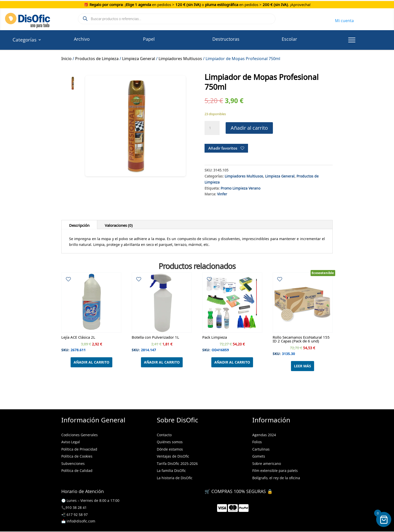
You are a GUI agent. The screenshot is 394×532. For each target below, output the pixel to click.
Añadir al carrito (249, 128)
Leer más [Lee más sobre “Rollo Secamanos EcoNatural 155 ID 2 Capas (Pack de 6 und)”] (303, 366)
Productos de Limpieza (97, 58)
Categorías (24, 40)
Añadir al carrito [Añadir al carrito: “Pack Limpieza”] (232, 362)
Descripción (79, 225)
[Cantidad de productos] (212, 128)
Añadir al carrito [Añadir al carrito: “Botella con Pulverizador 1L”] (162, 362)
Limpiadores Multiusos (180, 58)
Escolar (289, 39)
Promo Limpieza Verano (240, 188)
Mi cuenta (344, 20)
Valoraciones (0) (119, 225)
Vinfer (222, 193)
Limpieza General (139, 58)
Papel (149, 39)
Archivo (82, 39)
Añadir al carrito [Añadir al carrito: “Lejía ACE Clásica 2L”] (91, 362)
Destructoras (226, 39)
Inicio (66, 58)
